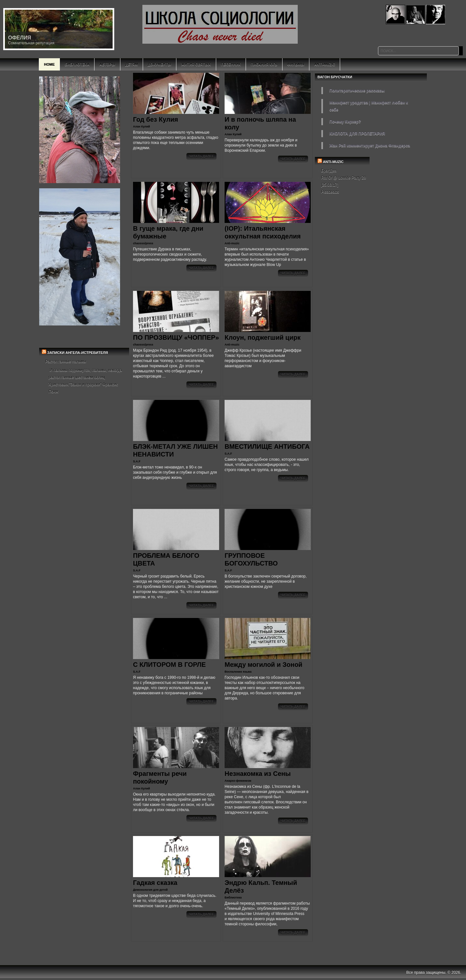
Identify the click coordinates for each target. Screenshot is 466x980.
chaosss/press (143, 243)
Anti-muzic (232, 243)
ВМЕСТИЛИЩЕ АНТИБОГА (267, 446)
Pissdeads (330, 192)
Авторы (107, 64)
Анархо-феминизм (238, 781)
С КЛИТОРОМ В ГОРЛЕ (169, 665)
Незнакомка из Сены (258, 774)
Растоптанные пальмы (66, 361)
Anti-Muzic (325, 64)
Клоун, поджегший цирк (263, 337)
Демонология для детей (150, 890)
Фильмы (296, 64)
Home (49, 64)
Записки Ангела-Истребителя (78, 353)
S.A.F (137, 461)
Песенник (231, 64)
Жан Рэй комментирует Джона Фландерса (370, 146)
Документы (160, 64)
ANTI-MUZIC (333, 162)
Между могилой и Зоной (263, 665)
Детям (132, 64)
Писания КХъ (264, 64)
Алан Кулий (141, 127)
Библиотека (77, 64)
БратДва (329, 171)
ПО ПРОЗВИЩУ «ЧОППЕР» (176, 337)
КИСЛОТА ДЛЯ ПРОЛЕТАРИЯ (357, 134)
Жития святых (196, 64)
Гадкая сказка (155, 883)
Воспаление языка (238, 672)
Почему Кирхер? (345, 122)
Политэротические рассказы (357, 91)
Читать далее (201, 156)
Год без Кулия (155, 119)
